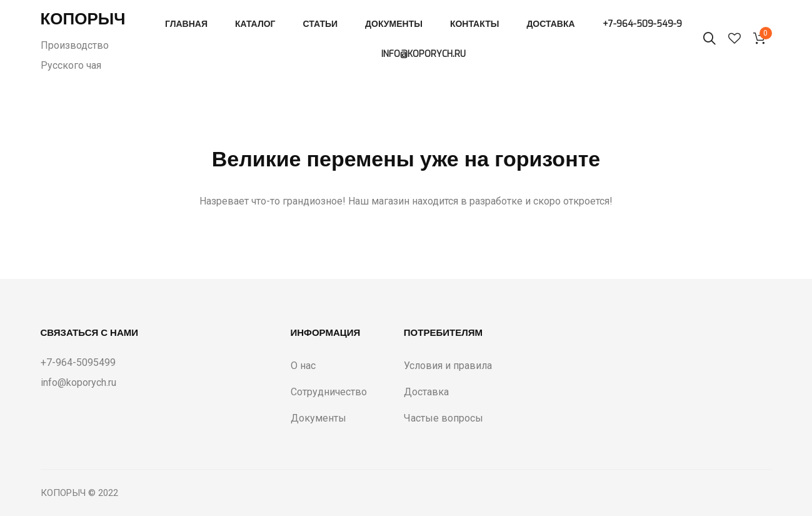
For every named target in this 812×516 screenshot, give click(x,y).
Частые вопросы (444, 418)
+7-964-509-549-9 (642, 24)
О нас (303, 366)
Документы (394, 24)
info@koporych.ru (424, 54)
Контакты (474, 24)
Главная (186, 24)
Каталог (255, 24)
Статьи (321, 24)
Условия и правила (448, 366)
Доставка (550, 24)
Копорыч (83, 19)
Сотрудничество (329, 392)
